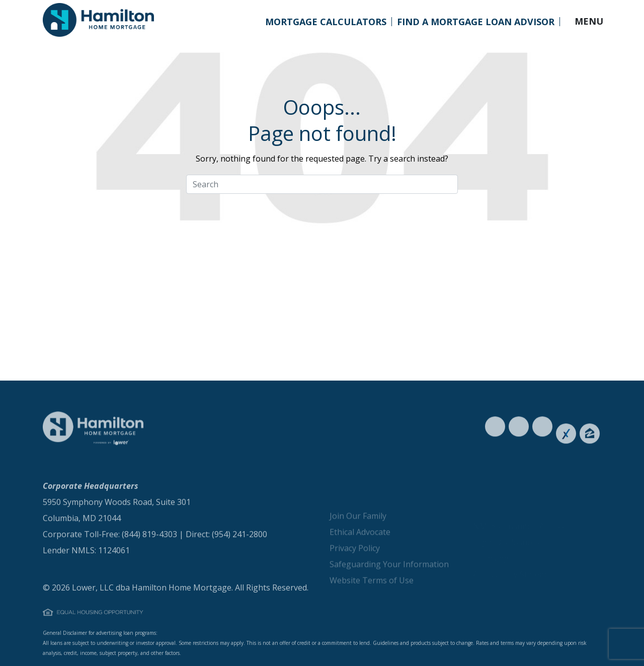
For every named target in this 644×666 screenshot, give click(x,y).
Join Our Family (358, 535)
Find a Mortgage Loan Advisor (476, 22)
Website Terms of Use (372, 600)
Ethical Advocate (360, 551)
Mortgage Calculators (326, 22)
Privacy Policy (355, 567)
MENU (589, 21)
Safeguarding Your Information (389, 583)
